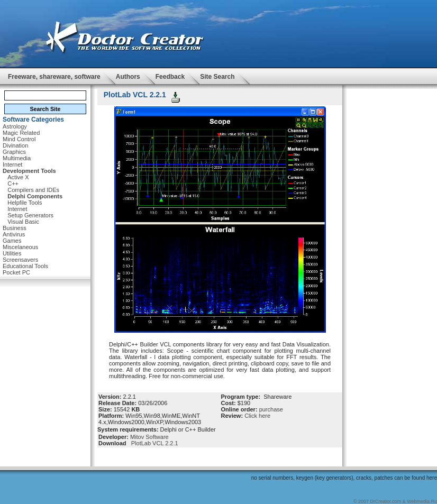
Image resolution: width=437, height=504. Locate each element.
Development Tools (29, 171)
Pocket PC (16, 272)
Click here (257, 416)
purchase (271, 409)
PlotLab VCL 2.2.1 (153, 443)
